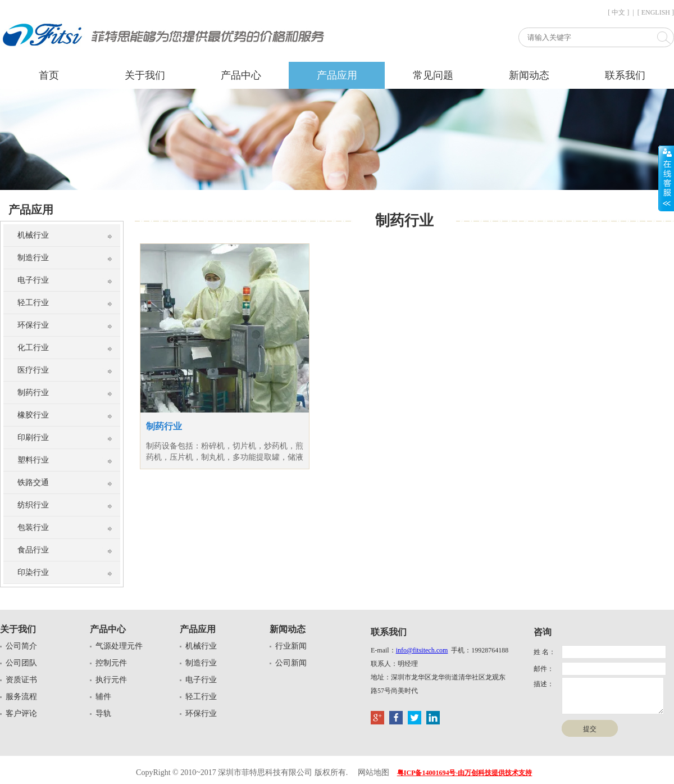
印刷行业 (33, 438)
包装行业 (33, 527)
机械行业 (33, 235)
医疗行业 (33, 370)
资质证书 (21, 680)
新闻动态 (529, 75)
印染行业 (33, 572)
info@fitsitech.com (422, 650)
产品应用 (337, 75)
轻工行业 (33, 303)
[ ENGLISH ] (656, 12)
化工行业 (33, 348)
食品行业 (33, 550)
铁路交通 (33, 482)
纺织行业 (33, 505)
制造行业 (33, 258)
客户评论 (21, 713)
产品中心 (241, 75)
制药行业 (33, 393)
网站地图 (374, 772)
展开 (666, 178)
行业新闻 (291, 646)
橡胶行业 (33, 415)
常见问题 (433, 75)
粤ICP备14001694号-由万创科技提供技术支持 (465, 773)
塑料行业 (33, 460)
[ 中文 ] (618, 12)
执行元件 (111, 680)
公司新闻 (291, 663)
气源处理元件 (119, 646)
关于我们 (145, 75)
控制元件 (111, 663)
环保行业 (33, 325)
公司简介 (21, 646)
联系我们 (625, 75)
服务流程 (21, 697)
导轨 (103, 713)
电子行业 (33, 280)
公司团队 (21, 663)
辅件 (103, 697)
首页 (49, 75)
